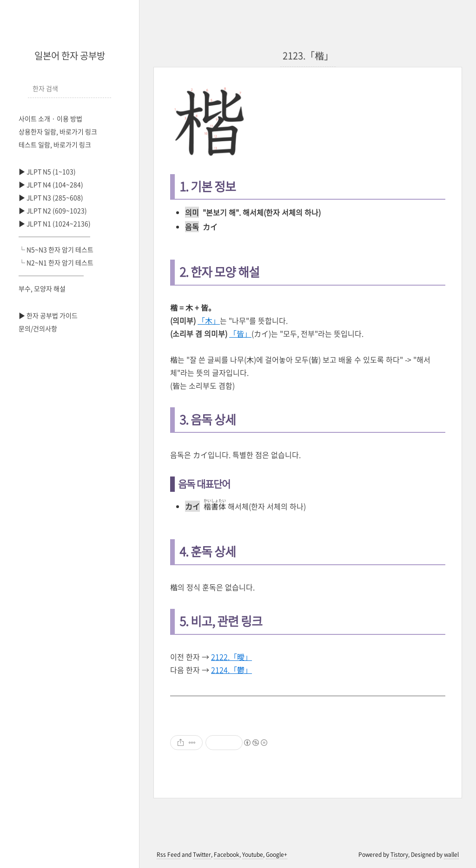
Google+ (277, 855)
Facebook (227, 855)
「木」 (209, 320)
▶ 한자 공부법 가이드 (48, 315)
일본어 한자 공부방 (70, 55)
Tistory (399, 855)
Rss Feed (169, 855)
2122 (231, 657)
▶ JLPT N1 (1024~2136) (55, 223)
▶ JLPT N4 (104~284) (51, 184)
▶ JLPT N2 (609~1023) (53, 210)
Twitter (202, 855)
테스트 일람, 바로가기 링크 (55, 144)
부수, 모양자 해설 (42, 288)
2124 (231, 670)
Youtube (253, 855)
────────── (51, 275)
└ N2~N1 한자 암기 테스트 (56, 262)
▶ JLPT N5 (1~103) (47, 171)
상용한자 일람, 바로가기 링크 (58, 131)
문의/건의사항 (38, 328)
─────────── (54, 236)
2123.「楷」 (308, 55)
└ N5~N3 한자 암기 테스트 (56, 249)
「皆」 (240, 333)
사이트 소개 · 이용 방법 (50, 118)
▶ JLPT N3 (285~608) (51, 197)
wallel (451, 855)
